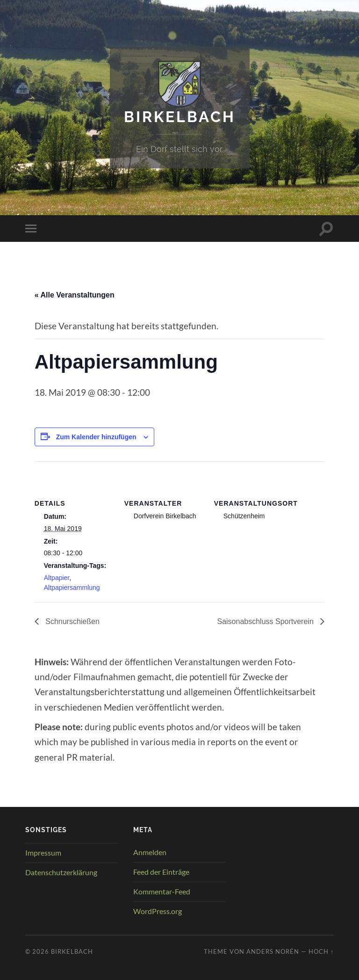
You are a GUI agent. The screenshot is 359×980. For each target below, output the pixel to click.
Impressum (43, 853)
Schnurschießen (72, 621)
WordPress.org (158, 911)
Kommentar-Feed (162, 891)
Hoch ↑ (321, 951)
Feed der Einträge (161, 872)
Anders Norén (273, 951)
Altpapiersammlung (72, 588)
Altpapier (57, 578)
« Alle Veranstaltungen (75, 295)
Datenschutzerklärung (61, 872)
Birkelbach (180, 117)
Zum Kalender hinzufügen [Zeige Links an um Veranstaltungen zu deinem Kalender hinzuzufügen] (96, 437)
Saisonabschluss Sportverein (266, 621)
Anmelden (150, 852)
